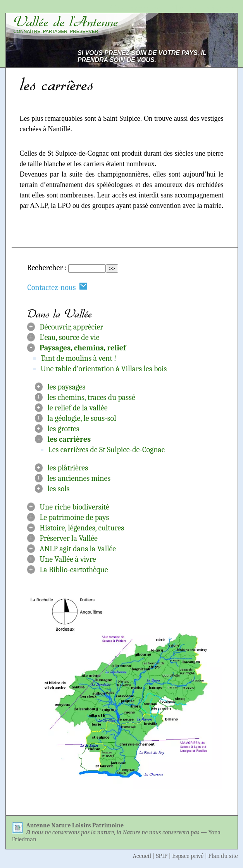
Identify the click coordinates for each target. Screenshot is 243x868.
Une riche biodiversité (74, 507)
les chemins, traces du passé (91, 397)
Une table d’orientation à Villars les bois (104, 369)
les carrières (69, 439)
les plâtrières (68, 468)
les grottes (63, 429)
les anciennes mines (79, 478)
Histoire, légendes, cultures (82, 528)
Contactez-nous (58, 287)
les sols (58, 489)
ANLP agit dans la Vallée (78, 549)
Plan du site (223, 856)
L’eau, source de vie (69, 337)
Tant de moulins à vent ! (78, 358)
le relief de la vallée (77, 408)
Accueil (142, 856)
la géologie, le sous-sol (82, 418)
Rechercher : (47, 268)
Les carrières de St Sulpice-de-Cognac (107, 450)
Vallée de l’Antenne (66, 22)
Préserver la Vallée (69, 538)
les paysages (66, 387)
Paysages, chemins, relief (83, 348)
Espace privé (188, 856)
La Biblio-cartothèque (74, 570)
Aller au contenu (135, 8)
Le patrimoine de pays (74, 517)
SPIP (162, 856)
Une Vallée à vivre (68, 559)
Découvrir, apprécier (71, 327)
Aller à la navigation (202, 8)
